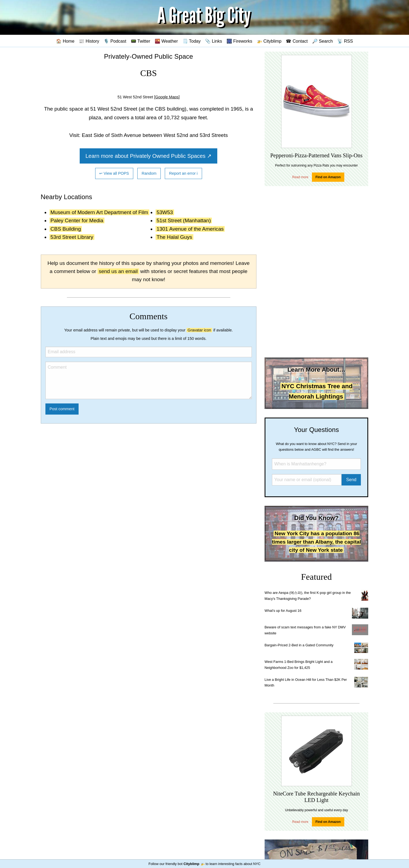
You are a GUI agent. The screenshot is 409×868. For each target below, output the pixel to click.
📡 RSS (345, 41)
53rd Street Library (72, 237)
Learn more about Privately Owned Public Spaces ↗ (148, 156)
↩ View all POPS (114, 173)
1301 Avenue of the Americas (190, 229)
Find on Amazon (328, 177)
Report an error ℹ (184, 173)
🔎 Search (323, 41)
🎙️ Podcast (115, 41)
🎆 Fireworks (239, 41)
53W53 (165, 212)
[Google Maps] (167, 97)
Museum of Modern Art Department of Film (99, 212)
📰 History (89, 41)
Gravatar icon (199, 330)
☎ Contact (297, 41)
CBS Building (66, 229)
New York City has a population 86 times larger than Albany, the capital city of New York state (316, 542)
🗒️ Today (192, 41)
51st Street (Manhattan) (184, 220)
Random (149, 173)
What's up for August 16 (283, 611)
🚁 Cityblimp (269, 41)
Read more (300, 177)
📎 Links (213, 41)
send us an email (118, 271)
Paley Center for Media (77, 220)
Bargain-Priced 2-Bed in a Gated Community (299, 645)
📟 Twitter (141, 41)
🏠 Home (65, 41)
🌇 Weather (166, 41)
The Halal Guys (174, 237)
